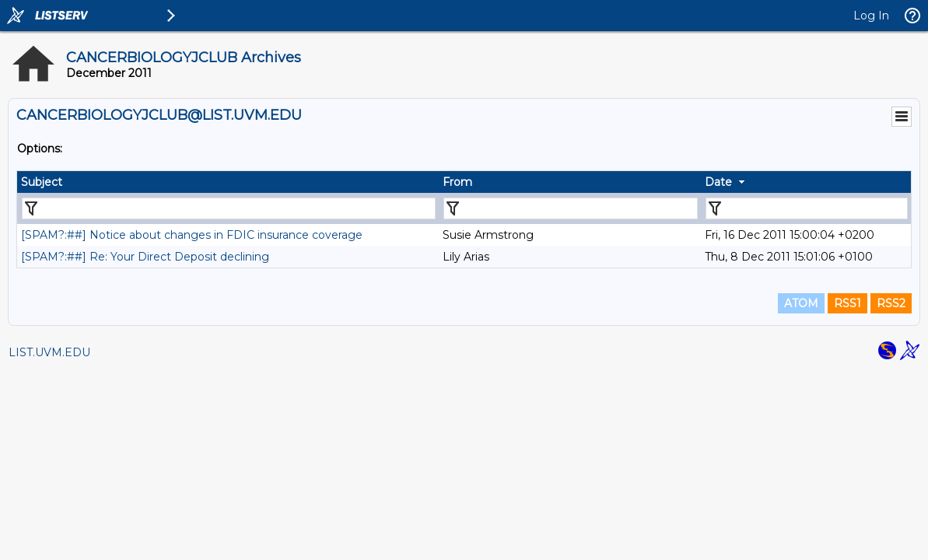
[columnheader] (228, 182)
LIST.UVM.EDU (49, 352)
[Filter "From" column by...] (571, 208)
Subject (42, 182)
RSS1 (847, 303)
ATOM (801, 303)
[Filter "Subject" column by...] (229, 208)
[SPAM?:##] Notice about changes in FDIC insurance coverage (192, 235)
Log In (871, 16)
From (457, 182)
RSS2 (891, 303)
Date (718, 182)
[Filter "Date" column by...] (807, 208)
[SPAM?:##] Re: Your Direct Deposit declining (145, 257)
